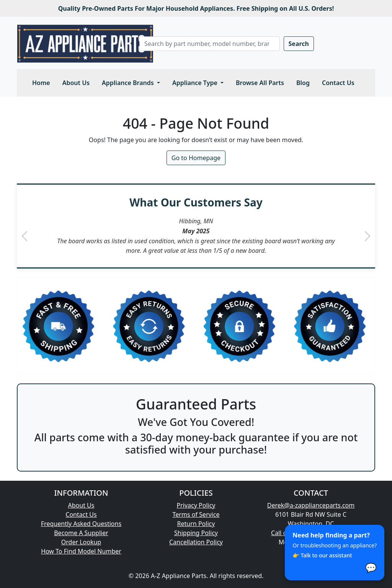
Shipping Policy (196, 533)
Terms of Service (196, 514)
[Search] (210, 44)
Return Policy (196, 524)
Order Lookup (81, 542)
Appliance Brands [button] (129, 83)
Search (299, 44)
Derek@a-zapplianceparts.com (311, 505)
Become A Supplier (81, 533)
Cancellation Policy (196, 542)
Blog (303, 83)
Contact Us (338, 83)
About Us (76, 83)
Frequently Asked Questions (81, 524)
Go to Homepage (196, 158)
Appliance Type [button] (196, 83)
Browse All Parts (260, 83)
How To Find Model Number (81, 551)
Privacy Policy (196, 505)
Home (41, 83)
